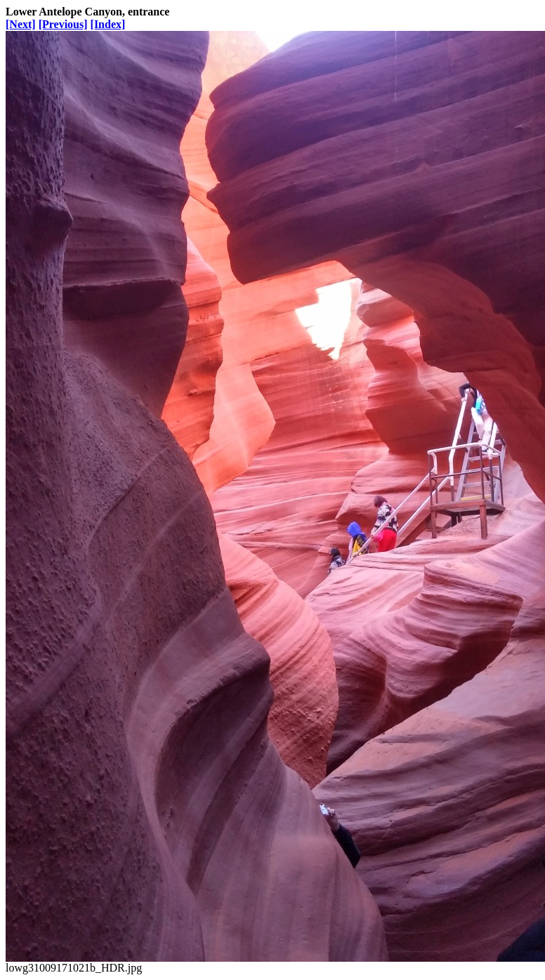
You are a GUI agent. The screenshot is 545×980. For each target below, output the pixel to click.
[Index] (108, 24)
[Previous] (63, 24)
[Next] (21, 24)
